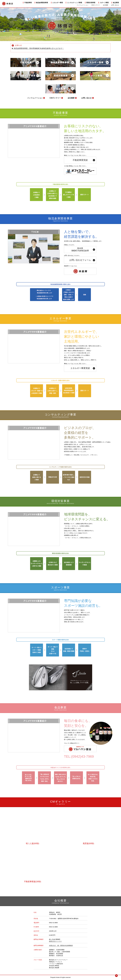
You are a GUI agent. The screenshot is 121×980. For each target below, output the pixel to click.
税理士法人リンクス (55, 941)
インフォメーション (35, 98)
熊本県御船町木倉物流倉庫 (80, 250)
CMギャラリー (55, 98)
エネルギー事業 (58, 3)
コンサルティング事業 (75, 3)
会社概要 (71, 98)
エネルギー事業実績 (80, 368)
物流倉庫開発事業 (42, 3)
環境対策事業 (91, 3)
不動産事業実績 (80, 160)
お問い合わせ (86, 98)
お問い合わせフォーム (80, 260)
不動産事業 (28, 3)
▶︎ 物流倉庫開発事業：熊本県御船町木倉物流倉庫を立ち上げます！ (38, 48)
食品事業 (116, 3)
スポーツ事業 (104, 3)
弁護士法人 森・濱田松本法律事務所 (61, 946)
